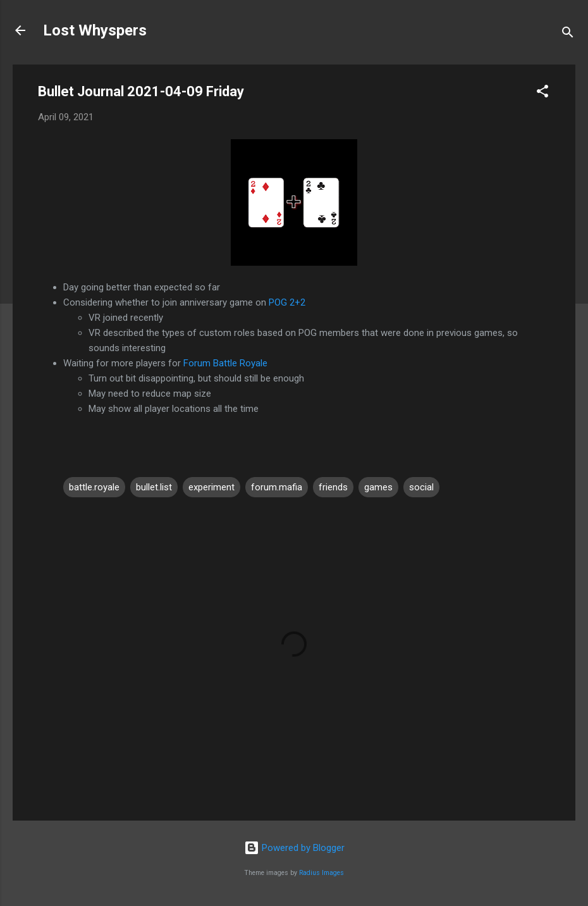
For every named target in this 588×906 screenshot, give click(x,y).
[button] (542, 93)
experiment (211, 487)
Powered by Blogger (294, 848)
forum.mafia (277, 487)
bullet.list (154, 487)
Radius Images (322, 873)
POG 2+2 (287, 302)
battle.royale (94, 487)
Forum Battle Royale (225, 363)
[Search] (568, 34)
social (421, 487)
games (378, 487)
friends (333, 487)
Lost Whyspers (95, 30)
